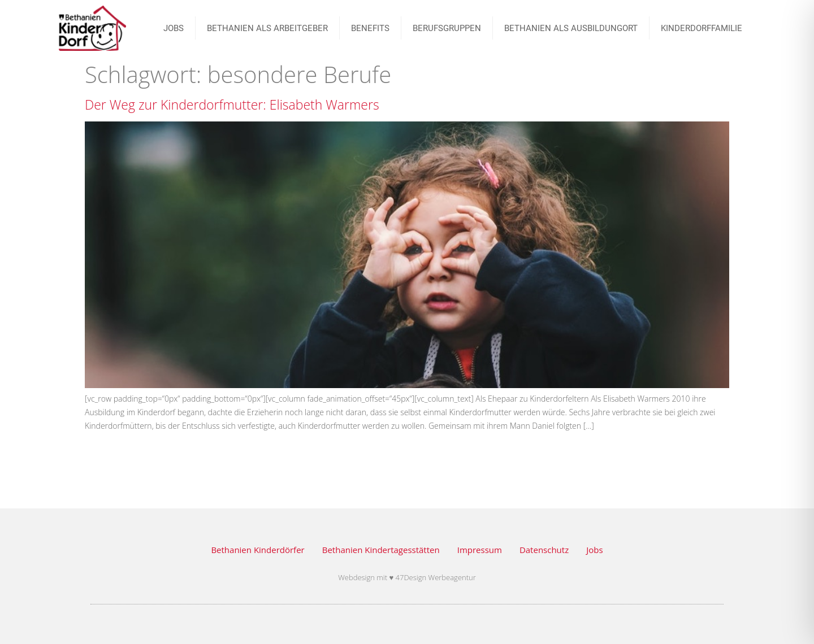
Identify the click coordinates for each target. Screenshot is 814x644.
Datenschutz (544, 550)
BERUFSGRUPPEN (447, 28)
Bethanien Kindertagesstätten (381, 550)
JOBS (174, 28)
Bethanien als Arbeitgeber (267, 28)
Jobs (594, 550)
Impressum (480, 550)
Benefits (370, 28)
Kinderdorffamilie (702, 28)
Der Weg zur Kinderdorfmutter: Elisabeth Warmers (232, 105)
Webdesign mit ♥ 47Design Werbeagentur (407, 577)
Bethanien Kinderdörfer (257, 550)
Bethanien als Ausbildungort (571, 28)
